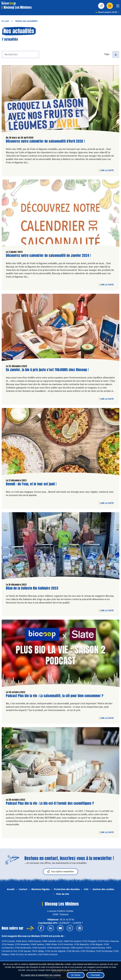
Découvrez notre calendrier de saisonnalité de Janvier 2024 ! (48, 256)
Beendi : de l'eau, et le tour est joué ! (31, 484)
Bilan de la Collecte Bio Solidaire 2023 (32, 588)
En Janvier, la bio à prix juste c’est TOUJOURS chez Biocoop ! (47, 370)
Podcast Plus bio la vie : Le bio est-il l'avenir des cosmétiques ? (50, 803)
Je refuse (76, 975)
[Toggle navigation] (118, 7)
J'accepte (95, 975)
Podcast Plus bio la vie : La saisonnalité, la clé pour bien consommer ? (55, 696)
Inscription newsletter (60, 872)
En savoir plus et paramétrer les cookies (41, 975)
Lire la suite (108, 170)
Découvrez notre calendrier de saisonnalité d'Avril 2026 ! (45, 141)
